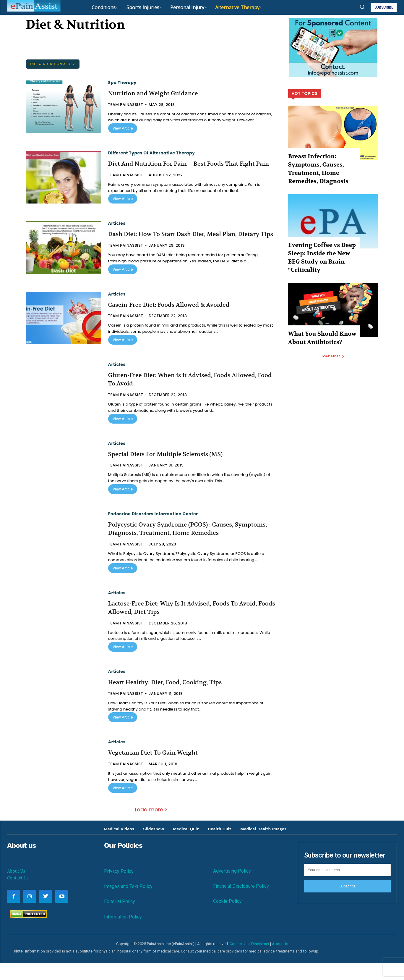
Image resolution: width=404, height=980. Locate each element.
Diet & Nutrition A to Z (53, 64)
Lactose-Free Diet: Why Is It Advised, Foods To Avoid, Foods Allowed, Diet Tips (190, 625)
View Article (123, 128)
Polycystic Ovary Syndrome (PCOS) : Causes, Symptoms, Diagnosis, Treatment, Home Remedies (188, 546)
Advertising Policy (232, 888)
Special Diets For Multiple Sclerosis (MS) (171, 471)
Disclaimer (260, 961)
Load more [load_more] (151, 826)
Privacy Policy (119, 888)
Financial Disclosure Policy (241, 903)
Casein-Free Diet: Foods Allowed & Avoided (175, 322)
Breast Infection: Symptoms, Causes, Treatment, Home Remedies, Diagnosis (321, 162)
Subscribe (348, 903)
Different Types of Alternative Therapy (152, 153)
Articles (117, 232)
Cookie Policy (227, 918)
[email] (347, 887)
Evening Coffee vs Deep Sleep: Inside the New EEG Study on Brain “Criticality (319, 238)
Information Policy (123, 934)
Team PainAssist (126, 105)
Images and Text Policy (128, 903)
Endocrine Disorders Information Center (153, 531)
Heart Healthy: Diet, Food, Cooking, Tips (171, 699)
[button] (362, 7)
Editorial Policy (120, 919)
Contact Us (18, 895)
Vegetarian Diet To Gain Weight (157, 770)
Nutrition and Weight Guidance (158, 93)
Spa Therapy (122, 83)
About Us (16, 888)
